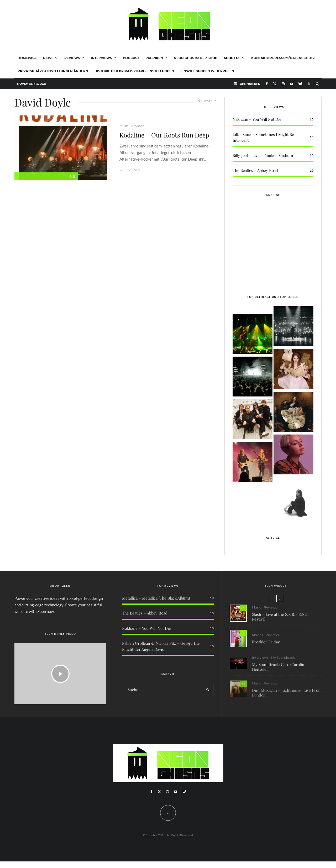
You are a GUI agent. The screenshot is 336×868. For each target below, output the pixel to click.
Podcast (131, 58)
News (48, 58)
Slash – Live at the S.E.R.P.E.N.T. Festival (280, 620)
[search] (208, 690)
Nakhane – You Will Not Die (257, 119)
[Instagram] (283, 84)
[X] (275, 84)
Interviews (101, 58)
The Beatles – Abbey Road (255, 170)
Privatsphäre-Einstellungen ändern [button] (53, 71)
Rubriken (154, 58)
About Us (232, 58)
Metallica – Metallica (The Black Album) (156, 598)
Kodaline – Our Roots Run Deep (164, 135)
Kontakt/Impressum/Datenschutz (283, 58)
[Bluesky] (300, 84)
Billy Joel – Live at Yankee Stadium (263, 155)
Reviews (72, 58)
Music (124, 126)
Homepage (27, 58)
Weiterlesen (130, 170)
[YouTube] (292, 84)
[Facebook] (267, 84)
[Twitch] (184, 792)
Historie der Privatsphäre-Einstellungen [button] (134, 71)
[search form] (162, 690)
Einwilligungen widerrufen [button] (207, 71)
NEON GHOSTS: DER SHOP (196, 58)
